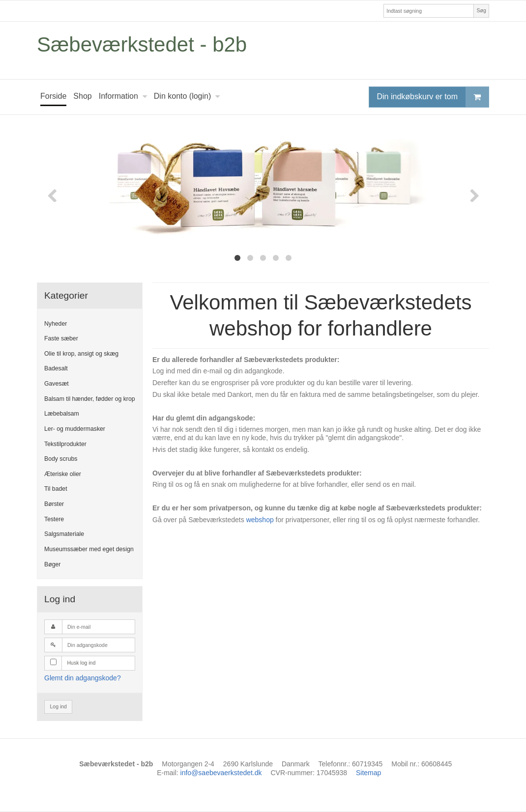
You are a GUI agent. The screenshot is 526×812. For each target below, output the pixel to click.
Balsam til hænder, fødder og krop (90, 399)
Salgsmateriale (64, 534)
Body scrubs (61, 459)
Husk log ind (82, 663)
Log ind (58, 706)
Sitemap (368, 773)
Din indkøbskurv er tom (433, 97)
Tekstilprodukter (65, 444)
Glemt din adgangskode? (83, 678)
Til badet (56, 489)
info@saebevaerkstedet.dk (221, 773)
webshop (260, 520)
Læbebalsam (62, 414)
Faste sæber (61, 338)
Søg (481, 10)
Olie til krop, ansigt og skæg (81, 354)
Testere (54, 519)
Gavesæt (57, 384)
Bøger (52, 564)
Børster (54, 504)
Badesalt (56, 368)
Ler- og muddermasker (75, 429)
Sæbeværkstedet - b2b (142, 44)
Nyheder (56, 324)
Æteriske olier (63, 474)
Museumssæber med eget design (89, 549)
